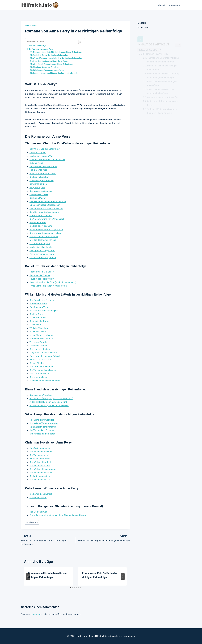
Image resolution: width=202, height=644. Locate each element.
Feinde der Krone (38, 222)
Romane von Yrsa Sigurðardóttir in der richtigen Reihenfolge (47, 540)
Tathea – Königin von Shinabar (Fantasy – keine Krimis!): (55, 73)
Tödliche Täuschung (39, 328)
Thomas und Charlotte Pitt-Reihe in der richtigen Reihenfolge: (57, 52)
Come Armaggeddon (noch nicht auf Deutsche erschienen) (58, 515)
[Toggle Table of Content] (79, 42)
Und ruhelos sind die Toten (42, 434)
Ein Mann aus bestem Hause (43, 166)
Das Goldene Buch (38, 512)
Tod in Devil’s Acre (38, 170)
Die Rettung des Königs (41, 494)
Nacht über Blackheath (41, 247)
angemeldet (37, 614)
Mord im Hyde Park (39, 194)
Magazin (162, 5)
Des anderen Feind (39, 377)
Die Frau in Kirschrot (39, 177)
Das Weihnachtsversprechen (43, 469)
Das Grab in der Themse (41, 367)
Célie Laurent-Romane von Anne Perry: (48, 70)
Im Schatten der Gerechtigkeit (44, 311)
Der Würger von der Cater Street (45, 149)
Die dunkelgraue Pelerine (41, 180)
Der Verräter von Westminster (44, 236)
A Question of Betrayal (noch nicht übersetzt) (51, 398)
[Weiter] (123, 577)
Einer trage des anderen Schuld (45, 356)
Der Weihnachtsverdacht (41, 473)
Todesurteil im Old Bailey (42, 272)
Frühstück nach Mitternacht (43, 173)
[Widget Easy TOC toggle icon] (178, 39)
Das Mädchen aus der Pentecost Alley (48, 201)
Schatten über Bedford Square (44, 212)
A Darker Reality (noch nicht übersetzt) (48, 402)
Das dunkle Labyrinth (40, 349)
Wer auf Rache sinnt (39, 374)
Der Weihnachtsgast (39, 455)
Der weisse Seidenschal (41, 191)
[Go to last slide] (28, 577)
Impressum (174, 5)
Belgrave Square (37, 187)
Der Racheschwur (38, 497)
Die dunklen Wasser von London (45, 381)
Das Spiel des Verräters (41, 395)
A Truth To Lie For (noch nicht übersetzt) (49, 405)
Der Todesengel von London (43, 370)
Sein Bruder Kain (38, 318)
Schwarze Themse (38, 346)
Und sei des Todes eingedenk (44, 423)
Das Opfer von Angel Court (42, 250)
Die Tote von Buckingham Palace (45, 233)
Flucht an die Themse (40, 275)
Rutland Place (36, 163)
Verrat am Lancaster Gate (42, 254)
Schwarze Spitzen (38, 184)
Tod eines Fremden (39, 342)
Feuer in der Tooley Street (42, 279)
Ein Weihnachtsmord (40, 459)
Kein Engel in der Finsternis (43, 427)
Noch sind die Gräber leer (42, 420)
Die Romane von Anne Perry (41, 49)
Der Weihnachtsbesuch (41, 452)
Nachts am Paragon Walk (42, 156)
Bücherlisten (31, 26)
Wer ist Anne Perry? (37, 46)
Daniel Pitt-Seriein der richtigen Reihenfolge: (51, 55)
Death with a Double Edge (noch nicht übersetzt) (53, 282)
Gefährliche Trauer (38, 304)
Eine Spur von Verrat (39, 307)
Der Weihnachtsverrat (40, 480)
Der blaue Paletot (38, 198)
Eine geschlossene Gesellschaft (45, 205)
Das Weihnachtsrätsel (40, 462)
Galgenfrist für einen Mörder (43, 353)
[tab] (70, 588)
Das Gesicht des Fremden (42, 300)
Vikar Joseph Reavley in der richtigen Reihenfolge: (53, 64)
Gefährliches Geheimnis (41, 339)
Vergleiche (117, 636)
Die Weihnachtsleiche (40, 476)
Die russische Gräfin (39, 321)
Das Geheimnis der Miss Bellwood (46, 208)
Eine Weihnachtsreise (40, 448)
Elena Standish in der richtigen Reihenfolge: (50, 61)
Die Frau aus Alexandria (41, 226)
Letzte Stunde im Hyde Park (43, 257)
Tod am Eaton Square (40, 243)
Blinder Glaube (37, 363)
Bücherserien (32, 522)
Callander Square (38, 152)
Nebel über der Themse (41, 215)
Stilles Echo (35, 325)
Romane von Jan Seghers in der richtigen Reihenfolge (104, 538)
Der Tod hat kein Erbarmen (42, 430)
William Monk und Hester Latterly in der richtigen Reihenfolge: (58, 58)
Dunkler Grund (36, 314)
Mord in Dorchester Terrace (43, 240)
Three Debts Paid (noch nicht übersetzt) (49, 286)
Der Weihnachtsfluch (40, 466)
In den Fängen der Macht (42, 335)
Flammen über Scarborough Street (46, 229)
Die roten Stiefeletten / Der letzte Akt (47, 159)
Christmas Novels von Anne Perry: (47, 67)
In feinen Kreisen (38, 332)
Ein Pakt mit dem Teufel (41, 360)
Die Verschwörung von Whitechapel (47, 219)
